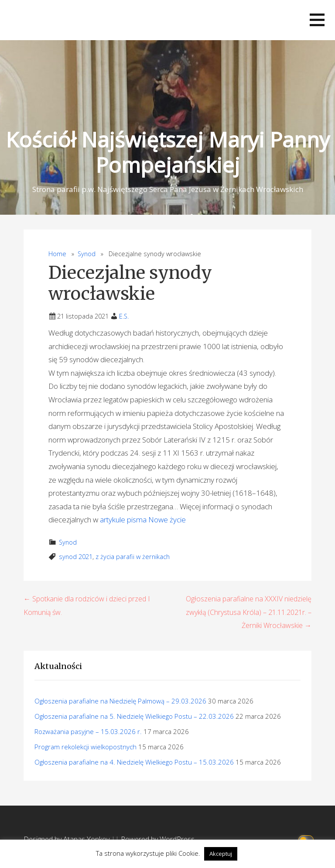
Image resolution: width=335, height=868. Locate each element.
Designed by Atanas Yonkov (67, 839)
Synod (87, 254)
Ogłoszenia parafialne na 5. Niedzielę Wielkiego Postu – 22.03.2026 (134, 716)
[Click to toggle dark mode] (307, 839)
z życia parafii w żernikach (133, 557)
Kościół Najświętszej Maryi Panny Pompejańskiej (168, 152)
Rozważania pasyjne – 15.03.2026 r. (88, 731)
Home (57, 254)
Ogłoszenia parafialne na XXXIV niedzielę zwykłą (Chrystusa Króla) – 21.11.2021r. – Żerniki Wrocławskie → (249, 612)
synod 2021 (76, 557)
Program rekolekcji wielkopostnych (85, 747)
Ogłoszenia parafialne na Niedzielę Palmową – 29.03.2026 (120, 701)
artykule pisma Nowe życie (143, 520)
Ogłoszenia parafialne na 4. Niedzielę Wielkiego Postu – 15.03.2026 (134, 762)
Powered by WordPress (158, 839)
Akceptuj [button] (221, 854)
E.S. (124, 316)
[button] (317, 20)
